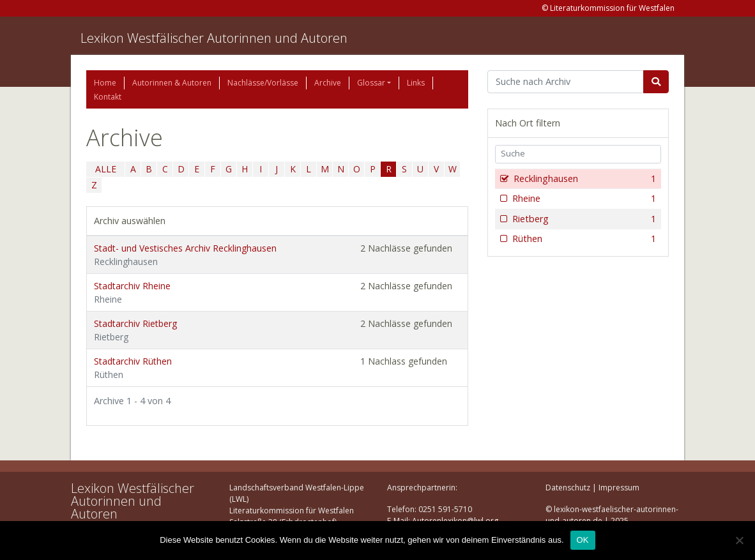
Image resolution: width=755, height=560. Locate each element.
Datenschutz (568, 488)
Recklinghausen (583, 179)
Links (416, 83)
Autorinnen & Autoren (172, 83)
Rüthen (583, 239)
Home (105, 83)
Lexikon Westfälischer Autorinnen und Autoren (214, 38)
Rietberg (583, 219)
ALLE (106, 169)
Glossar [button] (371, 83)
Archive (328, 83)
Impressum (619, 488)
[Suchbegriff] (566, 82)
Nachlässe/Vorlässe (263, 83)
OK (583, 540)
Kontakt (108, 97)
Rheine (583, 199)
